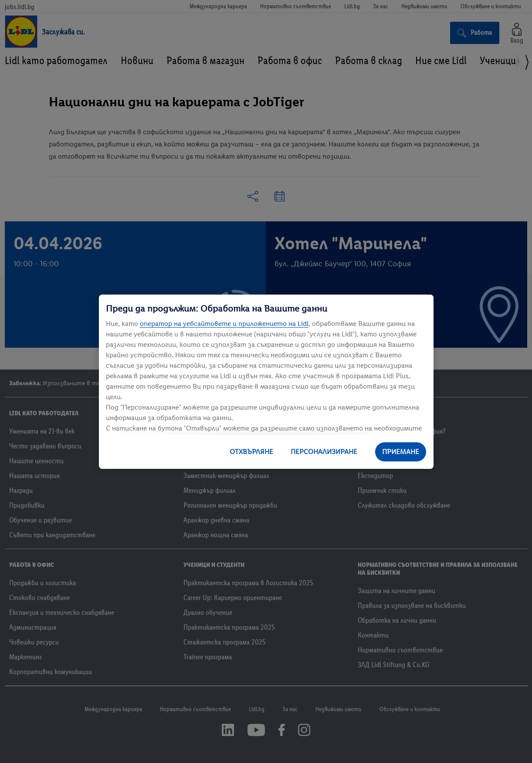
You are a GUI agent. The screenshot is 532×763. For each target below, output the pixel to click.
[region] (266, 382)
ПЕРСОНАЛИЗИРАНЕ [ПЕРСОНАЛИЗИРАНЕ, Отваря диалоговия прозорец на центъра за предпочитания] (324, 452)
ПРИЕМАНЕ (401, 452)
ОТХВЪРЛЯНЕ (251, 452)
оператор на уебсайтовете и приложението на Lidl (224, 324)
